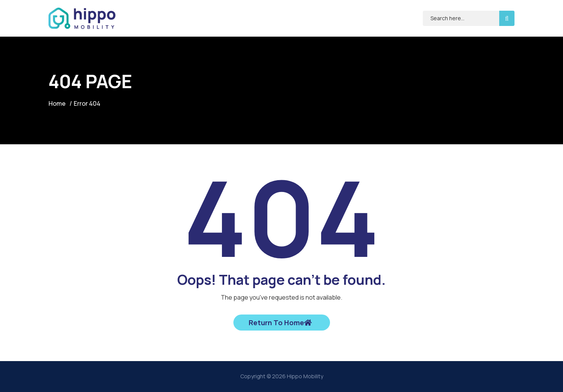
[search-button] (507, 18)
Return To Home (280, 323)
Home (57, 103)
